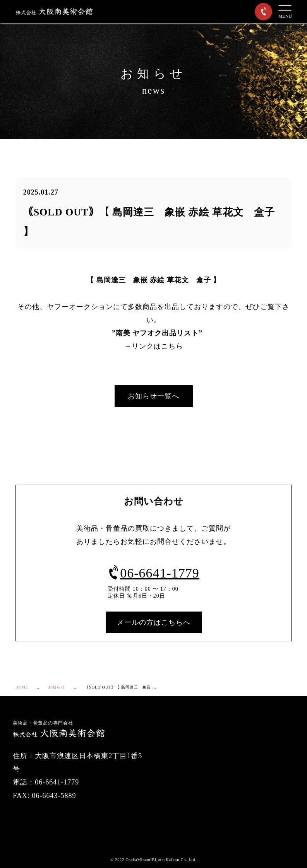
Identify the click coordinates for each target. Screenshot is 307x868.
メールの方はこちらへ (154, 622)
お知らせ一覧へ (153, 396)
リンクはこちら (157, 346)
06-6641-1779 (153, 573)
